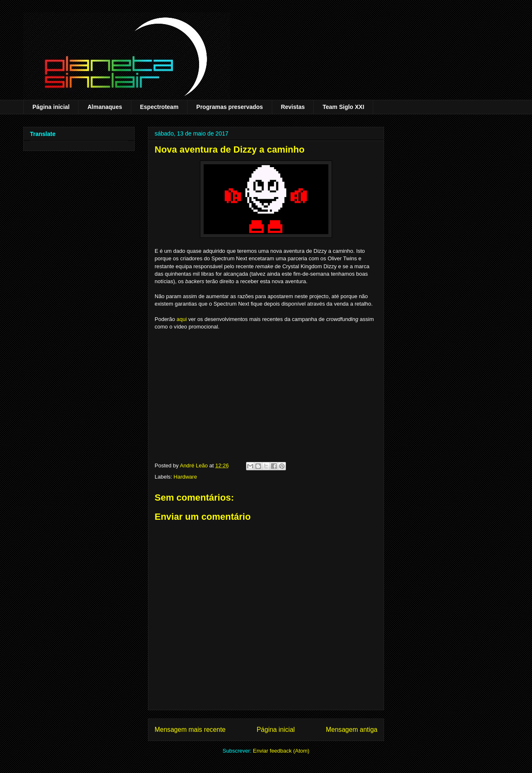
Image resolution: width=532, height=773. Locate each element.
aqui (182, 319)
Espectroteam (159, 107)
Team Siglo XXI (343, 107)
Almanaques (105, 107)
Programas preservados (229, 107)
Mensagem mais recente (190, 730)
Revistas (293, 107)
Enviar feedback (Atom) (281, 751)
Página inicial (51, 107)
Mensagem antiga (352, 730)
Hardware (185, 477)
